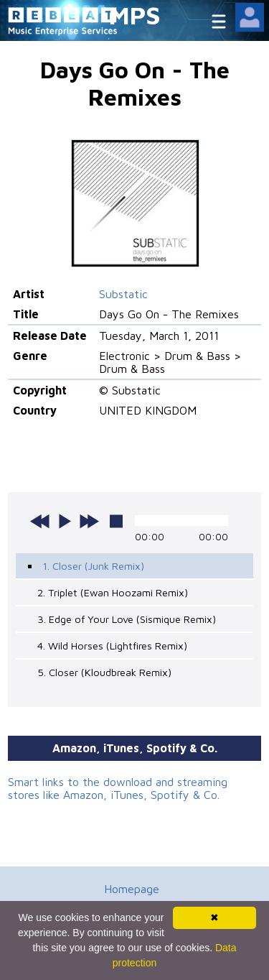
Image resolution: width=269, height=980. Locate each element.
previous (40, 521)
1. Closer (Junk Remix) (93, 566)
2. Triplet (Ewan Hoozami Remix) (113, 592)
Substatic (123, 294)
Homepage (132, 889)
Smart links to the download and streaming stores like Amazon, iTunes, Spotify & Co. (118, 788)
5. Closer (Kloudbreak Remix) (104, 672)
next (89, 521)
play (65, 521)
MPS (135, 15)
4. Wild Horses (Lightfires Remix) (112, 646)
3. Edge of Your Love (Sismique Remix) (127, 619)
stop (116, 521)
